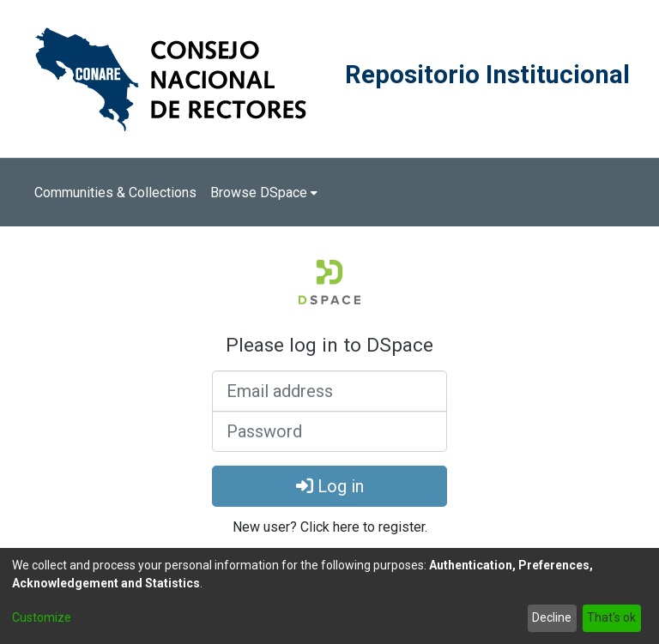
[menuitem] (264, 193)
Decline (552, 617)
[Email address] (329, 391)
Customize (42, 617)
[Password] (329, 431)
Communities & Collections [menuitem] (115, 193)
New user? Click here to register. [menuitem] (330, 527)
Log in (330, 486)
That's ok (611, 617)
